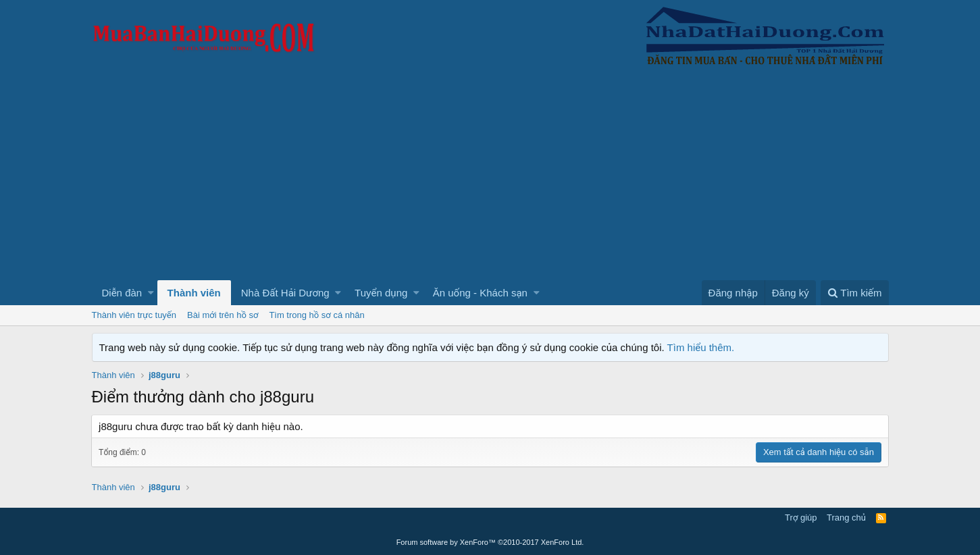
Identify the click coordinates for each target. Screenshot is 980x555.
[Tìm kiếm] (854, 293)
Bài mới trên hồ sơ (223, 315)
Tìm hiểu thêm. (701, 347)
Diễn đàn (122, 293)
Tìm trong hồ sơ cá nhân (316, 315)
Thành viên (194, 293)
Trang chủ (846, 518)
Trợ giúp (801, 518)
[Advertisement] (490, 179)
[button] (151, 293)
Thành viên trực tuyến (134, 315)
